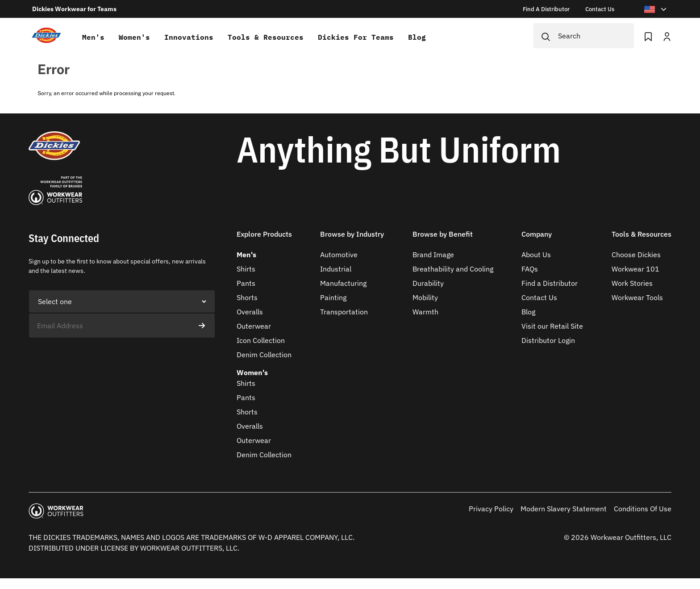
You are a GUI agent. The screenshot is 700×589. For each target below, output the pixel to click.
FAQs (530, 269)
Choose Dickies (636, 255)
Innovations (189, 37)
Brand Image (433, 255)
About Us (536, 255)
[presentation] (96, 355)
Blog (417, 37)
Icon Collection (261, 340)
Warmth (425, 312)
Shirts (246, 269)
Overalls (250, 312)
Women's (134, 37)
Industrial (336, 269)
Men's (93, 37)
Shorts (247, 297)
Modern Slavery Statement (564, 509)
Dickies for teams (356, 37)
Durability (428, 283)
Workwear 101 (635, 269)
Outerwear (254, 326)
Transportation (344, 312)
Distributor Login (548, 340)
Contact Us (539, 297)
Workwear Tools (637, 297)
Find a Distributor (550, 283)
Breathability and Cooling (453, 269)
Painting (333, 297)
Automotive (339, 255)
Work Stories (632, 283)
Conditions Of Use (643, 509)
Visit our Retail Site (552, 326)
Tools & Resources (266, 37)
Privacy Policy (491, 509)
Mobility (425, 297)
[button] (264, 240)
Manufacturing (343, 283)
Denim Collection (264, 355)
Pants (246, 283)
